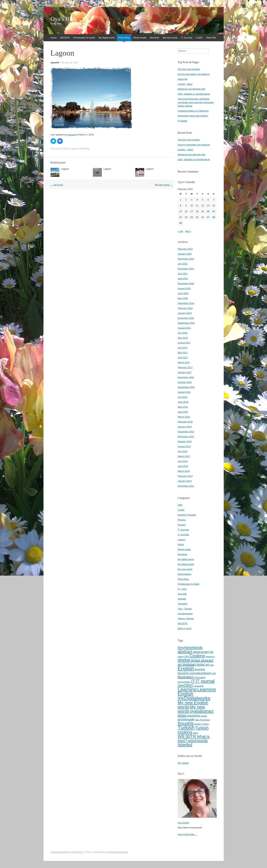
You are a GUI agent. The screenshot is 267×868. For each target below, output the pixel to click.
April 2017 (183, 358)
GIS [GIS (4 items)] (214, 673)
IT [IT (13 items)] (193, 681)
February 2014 (185, 476)
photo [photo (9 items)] (182, 715)
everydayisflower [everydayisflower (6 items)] (200, 673)
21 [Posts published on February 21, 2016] (214, 211)
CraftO (199, 38)
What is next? (185, 628)
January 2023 (185, 254)
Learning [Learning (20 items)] (187, 689)
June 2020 (183, 293)
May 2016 (183, 407)
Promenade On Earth (84, 38)
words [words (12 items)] (202, 741)
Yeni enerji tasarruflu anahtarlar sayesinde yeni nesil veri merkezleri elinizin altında (196, 102)
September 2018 (186, 323)
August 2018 (184, 328)
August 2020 (184, 288)
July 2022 (183, 264)
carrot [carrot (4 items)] (181, 656)
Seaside (182, 599)
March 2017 (184, 362)
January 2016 (185, 427)
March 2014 (184, 471)
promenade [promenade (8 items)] (186, 719)
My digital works (107, 38)
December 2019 (186, 303)
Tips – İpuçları (185, 609)
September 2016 (186, 387)
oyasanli (55, 63)
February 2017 (185, 367)
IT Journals (187, 38)
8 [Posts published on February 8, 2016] (181, 206)
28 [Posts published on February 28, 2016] (214, 217)
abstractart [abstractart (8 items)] (201, 652)
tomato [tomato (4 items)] (198, 724)
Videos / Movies (186, 619)
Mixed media (140, 38)
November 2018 (186, 318)
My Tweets (183, 763)
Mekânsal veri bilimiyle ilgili (191, 89)
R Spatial (182, 121)
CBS (180, 505)
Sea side (182, 594)
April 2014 (183, 466)
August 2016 (184, 392)
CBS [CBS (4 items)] (187, 656)
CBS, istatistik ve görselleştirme (194, 94)
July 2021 (183, 274)
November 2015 (186, 437)
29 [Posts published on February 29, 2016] (180, 223)
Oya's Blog (64, 19)
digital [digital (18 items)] (184, 660)
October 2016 (185, 382)
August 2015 (184, 446)
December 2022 (186, 259)
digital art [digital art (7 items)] (203, 665)
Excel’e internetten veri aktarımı (194, 145)
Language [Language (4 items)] (198, 686)
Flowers (182, 520)
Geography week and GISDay (193, 116)
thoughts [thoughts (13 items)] (186, 723)
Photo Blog (124, 38)
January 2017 (185, 372)
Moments (155, 38)
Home (54, 38)
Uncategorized (185, 614)
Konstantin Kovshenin (117, 852)
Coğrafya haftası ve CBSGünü (193, 111)
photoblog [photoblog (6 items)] (194, 716)
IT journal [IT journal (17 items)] (205, 681)
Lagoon (74, 149)
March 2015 (184, 456)
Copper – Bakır (185, 150)
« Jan (181, 231)
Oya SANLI (184, 823)
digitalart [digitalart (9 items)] (189, 664)
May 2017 (183, 353)
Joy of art (57, 185)
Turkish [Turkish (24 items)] (186, 728)
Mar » (188, 231)
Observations (185, 574)
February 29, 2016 (69, 63)
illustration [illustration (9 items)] (186, 677)
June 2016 (183, 402)
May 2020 (183, 298)
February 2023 (185, 249)
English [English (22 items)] (186, 669)
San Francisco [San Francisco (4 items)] (202, 720)
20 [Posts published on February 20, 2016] (208, 211)
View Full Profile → (187, 834)
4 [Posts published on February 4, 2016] (197, 200)
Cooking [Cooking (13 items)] (197, 656)
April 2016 (183, 412)
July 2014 (183, 461)
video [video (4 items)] (195, 733)
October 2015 (185, 441)
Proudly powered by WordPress (67, 852)
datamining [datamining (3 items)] (210, 657)
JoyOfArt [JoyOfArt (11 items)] (185, 685)
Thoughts (183, 604)
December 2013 (186, 486)
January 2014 (185, 481)
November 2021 (186, 269)
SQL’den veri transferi (189, 140)
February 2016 (185, 422)
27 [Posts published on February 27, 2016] (208, 217)
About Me (211, 38)
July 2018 (183, 333)
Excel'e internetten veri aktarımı (194, 74)
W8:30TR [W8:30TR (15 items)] (187, 736)
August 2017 (184, 343)
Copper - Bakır (185, 84)
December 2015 (186, 432)
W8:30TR (65, 38)
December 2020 (186, 283)
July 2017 (183, 348)
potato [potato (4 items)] (204, 716)
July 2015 (183, 451)
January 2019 (185, 313)
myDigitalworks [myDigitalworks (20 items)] (194, 698)
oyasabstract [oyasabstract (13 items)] (202, 711)
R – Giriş (182, 589)
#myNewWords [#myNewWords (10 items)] (190, 647)
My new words (170, 38)
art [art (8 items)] (211, 652)
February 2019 (185, 308)
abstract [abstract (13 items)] (185, 652)
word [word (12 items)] (192, 741)
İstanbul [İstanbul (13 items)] (185, 745)
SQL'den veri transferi (189, 69)
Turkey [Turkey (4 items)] (205, 724)
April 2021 (183, 279)
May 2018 (183, 338)
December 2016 (186, 377)
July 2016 (183, 397)
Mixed (181, 544)
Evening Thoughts (187, 515)
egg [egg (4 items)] (212, 665)
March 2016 (184, 417)
